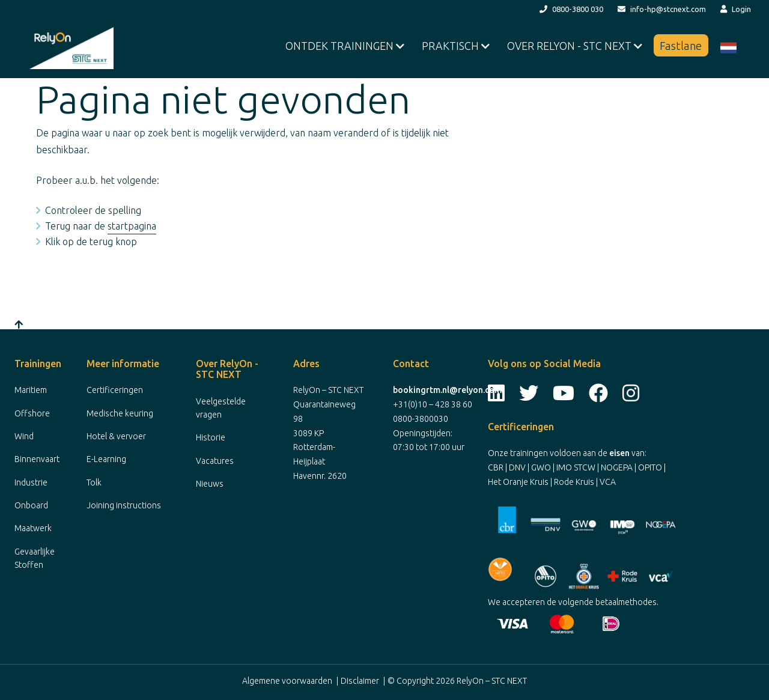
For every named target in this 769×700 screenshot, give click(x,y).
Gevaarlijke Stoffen (35, 558)
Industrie (31, 482)
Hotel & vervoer (116, 436)
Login (736, 9)
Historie (211, 437)
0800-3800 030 (571, 9)
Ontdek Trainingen (341, 46)
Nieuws (210, 484)
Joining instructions (124, 505)
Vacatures (215, 461)
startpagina (132, 226)
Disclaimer (360, 681)
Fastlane (681, 46)
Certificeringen (115, 390)
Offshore (32, 413)
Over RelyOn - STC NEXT (570, 46)
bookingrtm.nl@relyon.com (447, 390)
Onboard (31, 505)
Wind (24, 436)
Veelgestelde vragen (221, 408)
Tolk (94, 482)
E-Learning (106, 459)
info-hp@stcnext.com (662, 9)
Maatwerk (33, 528)
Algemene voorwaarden (287, 681)
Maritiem (31, 390)
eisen (619, 453)
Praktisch (451, 46)
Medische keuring (120, 413)
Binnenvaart (37, 459)
